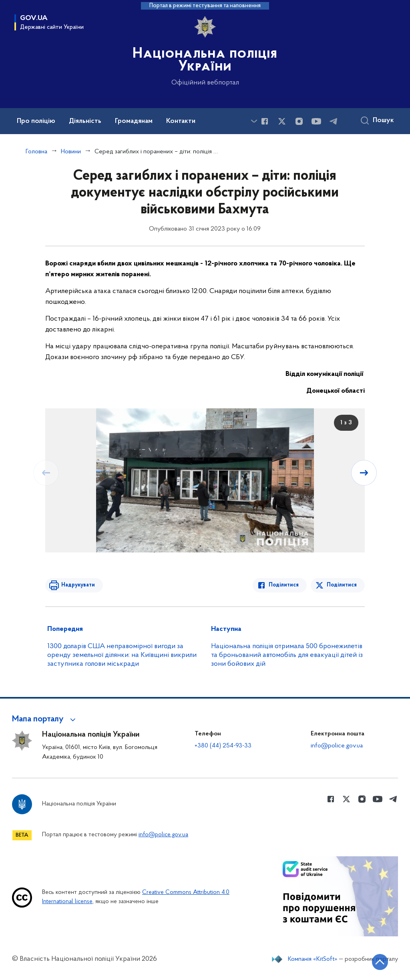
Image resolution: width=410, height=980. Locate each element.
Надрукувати (78, 585)
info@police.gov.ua (337, 746)
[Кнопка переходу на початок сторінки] (380, 962)
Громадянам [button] (134, 121)
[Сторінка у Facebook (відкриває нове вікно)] (265, 121)
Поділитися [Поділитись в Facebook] (284, 585)
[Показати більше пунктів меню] (254, 121)
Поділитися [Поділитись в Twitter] (342, 585)
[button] (45, 719)
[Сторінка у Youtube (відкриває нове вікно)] (316, 121)
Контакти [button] (181, 121)
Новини (71, 152)
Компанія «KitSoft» (313, 959)
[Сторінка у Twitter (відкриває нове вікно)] (282, 121)
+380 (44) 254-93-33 (223, 746)
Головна (36, 152)
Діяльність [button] (85, 121)
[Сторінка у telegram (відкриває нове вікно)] (334, 121)
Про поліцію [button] (36, 121)
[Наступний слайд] (364, 473)
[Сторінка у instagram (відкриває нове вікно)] (299, 121)
